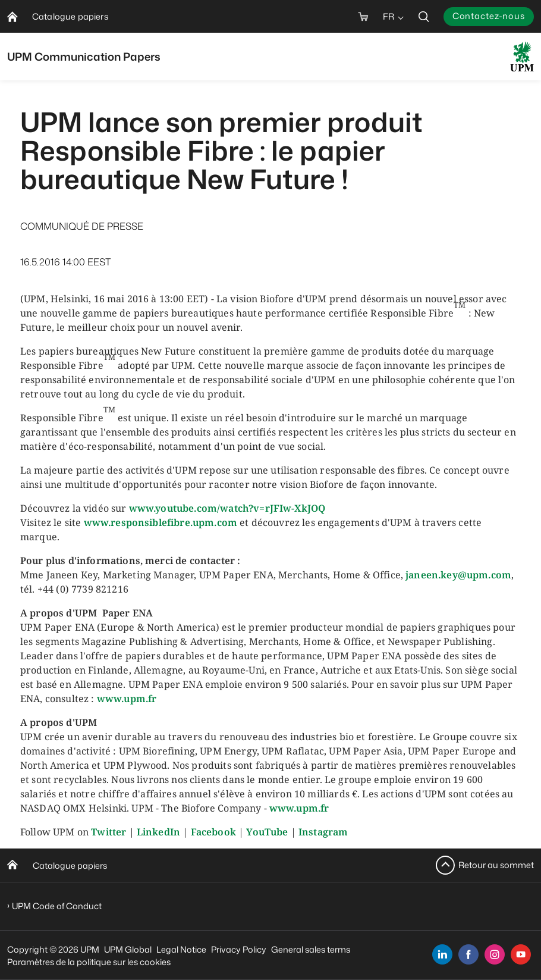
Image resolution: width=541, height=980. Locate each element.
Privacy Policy (239, 949)
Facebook (213, 832)
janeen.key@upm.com (458, 575)
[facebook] (468, 954)
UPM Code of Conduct (57, 906)
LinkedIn (158, 832)
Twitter (108, 832)
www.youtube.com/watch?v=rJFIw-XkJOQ (227, 508)
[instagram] (495, 954)
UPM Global (128, 949)
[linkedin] (442, 954)
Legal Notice (181, 949)
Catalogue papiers (70, 865)
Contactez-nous (489, 16)
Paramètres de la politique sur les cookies (89, 962)
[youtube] (521, 954)
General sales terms (311, 949)
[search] (424, 16)
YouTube (267, 832)
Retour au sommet (496, 865)
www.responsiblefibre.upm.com (161, 522)
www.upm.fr (127, 699)
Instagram (323, 832)
